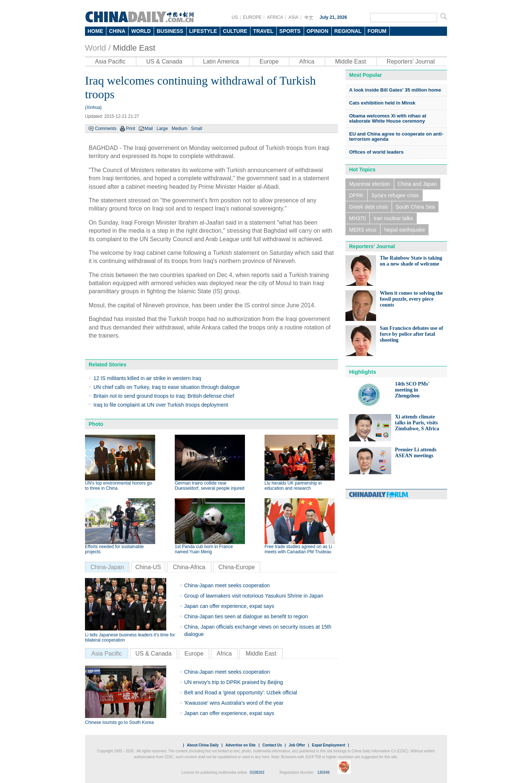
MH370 (357, 218)
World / (98, 48)
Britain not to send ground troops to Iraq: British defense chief (164, 396)
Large (162, 129)
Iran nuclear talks (393, 218)
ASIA (293, 17)
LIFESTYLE (203, 31)
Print (131, 129)
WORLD (141, 31)
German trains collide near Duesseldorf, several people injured (209, 486)
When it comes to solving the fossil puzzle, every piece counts (411, 299)
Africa (307, 61)
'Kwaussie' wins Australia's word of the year (234, 703)
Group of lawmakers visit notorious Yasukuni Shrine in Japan (254, 596)
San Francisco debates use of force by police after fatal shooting (411, 334)
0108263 (257, 772)
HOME (95, 31)
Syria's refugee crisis (395, 195)
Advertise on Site (241, 745)
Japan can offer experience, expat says (229, 606)
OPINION (318, 31)
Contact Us (272, 745)
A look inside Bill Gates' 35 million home (395, 90)
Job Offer (297, 745)
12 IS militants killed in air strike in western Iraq (147, 378)
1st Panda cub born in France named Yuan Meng (204, 549)
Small (197, 129)
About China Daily (203, 745)
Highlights (363, 372)
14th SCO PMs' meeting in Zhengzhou (412, 390)
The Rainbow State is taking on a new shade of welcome (411, 261)
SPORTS (290, 31)
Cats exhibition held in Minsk (382, 103)
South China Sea (415, 207)
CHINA (117, 31)
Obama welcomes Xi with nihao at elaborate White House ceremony (388, 118)
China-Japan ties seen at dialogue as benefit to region (246, 616)
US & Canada (164, 61)
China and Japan (417, 184)
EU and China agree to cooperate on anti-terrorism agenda (396, 136)
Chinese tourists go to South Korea (119, 722)
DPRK (356, 195)
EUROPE (253, 17)
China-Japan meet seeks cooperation (227, 585)
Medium (179, 129)
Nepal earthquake (405, 230)
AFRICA (275, 17)
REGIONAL (348, 31)
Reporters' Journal (411, 61)
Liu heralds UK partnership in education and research (293, 486)
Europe (269, 61)
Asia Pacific (110, 61)
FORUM (377, 31)
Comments (106, 129)
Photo (96, 424)
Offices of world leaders (376, 152)
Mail (149, 129)
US (235, 17)
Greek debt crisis (369, 207)
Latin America (221, 61)
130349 (323, 772)
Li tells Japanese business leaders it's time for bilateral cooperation (130, 637)
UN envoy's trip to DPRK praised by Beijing (234, 682)
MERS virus (363, 230)
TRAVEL (263, 31)
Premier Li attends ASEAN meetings (416, 453)
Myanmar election (370, 184)
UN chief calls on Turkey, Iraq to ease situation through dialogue (167, 387)
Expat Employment (328, 745)
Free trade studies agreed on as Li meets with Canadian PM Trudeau (298, 549)
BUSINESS (170, 31)
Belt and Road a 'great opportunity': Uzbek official (241, 693)
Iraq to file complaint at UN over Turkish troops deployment (161, 405)
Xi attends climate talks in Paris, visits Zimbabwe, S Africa (417, 423)
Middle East (134, 48)
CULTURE (235, 31)
